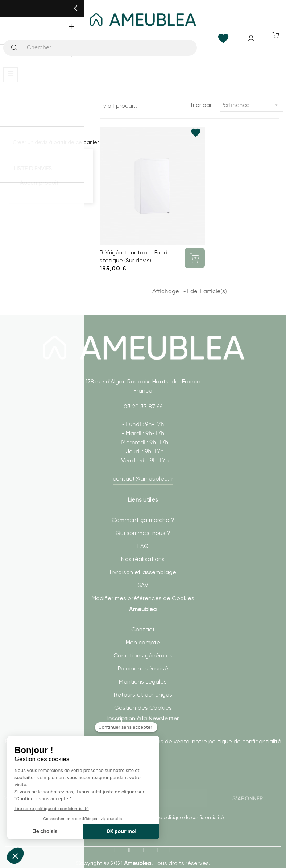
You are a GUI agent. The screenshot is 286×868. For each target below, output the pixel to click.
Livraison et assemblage (143, 559)
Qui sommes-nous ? (143, 520)
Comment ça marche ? (143, 507)
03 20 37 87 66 (143, 394)
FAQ (143, 533)
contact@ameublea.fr (143, 466)
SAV (143, 572)
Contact (143, 616)
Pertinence (252, 105)
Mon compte (143, 629)
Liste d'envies (33, 168)
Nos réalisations (143, 546)
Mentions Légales (143, 668)
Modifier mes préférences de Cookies (143, 585)
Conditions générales (143, 642)
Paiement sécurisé (143, 655)
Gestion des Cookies (143, 695)
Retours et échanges (143, 682)
